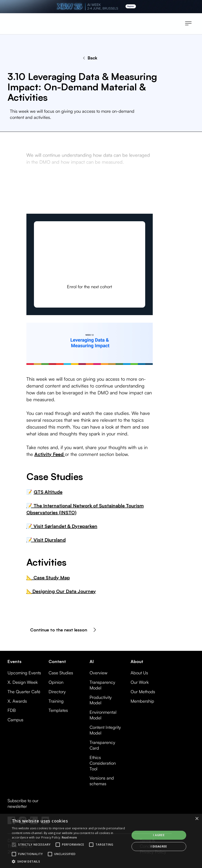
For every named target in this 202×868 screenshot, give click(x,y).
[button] (188, 24)
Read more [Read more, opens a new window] (69, 837)
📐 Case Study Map (48, 578)
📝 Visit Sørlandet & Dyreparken (62, 526)
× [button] (197, 819)
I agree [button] (159, 835)
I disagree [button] (159, 846)
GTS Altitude (48, 492)
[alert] (101, 841)
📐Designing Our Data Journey (61, 591)
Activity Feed (50, 454)
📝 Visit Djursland (46, 540)
